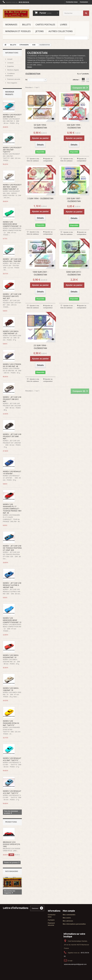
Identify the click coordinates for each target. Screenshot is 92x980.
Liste (88, 80)
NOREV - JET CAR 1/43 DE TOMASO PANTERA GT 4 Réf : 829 (12, 548)
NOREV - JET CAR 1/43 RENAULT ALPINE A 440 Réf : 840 (12, 585)
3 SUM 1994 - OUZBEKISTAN (40, 198)
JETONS (40, 31)
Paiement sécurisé (13, 79)
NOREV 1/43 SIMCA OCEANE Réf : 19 (11, 656)
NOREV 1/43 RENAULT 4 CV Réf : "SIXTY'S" (12, 759)
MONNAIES (11, 25)
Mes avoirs (67, 918)
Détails (30, 67)
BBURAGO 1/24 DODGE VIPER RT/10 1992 (11, 844)
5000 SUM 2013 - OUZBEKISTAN (74, 273)
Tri (26, 80)
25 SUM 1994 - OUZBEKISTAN (40, 347)
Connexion (84, 2)
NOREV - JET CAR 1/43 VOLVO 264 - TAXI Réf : (12, 260)
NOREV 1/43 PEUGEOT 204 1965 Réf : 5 (12, 116)
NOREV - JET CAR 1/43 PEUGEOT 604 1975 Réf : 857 (12, 296)
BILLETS (26, 25)
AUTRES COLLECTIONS (61, 31)
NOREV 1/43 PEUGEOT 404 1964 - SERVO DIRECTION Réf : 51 (12, 187)
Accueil (10, 59)
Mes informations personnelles (74, 924)
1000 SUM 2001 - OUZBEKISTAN (40, 273)
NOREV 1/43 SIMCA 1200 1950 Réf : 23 (11, 332)
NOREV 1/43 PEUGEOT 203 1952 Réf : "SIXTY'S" (12, 150)
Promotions (11, 822)
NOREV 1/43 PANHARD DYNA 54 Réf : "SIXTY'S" (11, 723)
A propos (51, 920)
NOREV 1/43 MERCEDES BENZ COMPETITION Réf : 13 (12, 224)
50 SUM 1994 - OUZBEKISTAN (40, 126)
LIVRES (64, 25)
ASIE (34, 45)
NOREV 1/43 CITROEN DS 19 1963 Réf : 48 (12, 365)
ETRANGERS (24, 45)
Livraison (10, 63)
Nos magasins (12, 83)
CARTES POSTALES (45, 25)
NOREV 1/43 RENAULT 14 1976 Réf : (12, 472)
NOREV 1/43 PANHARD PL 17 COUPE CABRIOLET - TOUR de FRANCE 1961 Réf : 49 (12, 509)
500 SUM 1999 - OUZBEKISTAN (74, 126)
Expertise (10, 66)
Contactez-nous (72, 2)
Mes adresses (68, 921)
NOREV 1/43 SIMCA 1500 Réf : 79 (11, 689)
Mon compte (69, 911)
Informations (12, 53)
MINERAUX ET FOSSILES (18, 31)
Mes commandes (69, 915)
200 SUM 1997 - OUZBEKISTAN (74, 200)
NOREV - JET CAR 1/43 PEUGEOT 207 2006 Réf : (12, 436)
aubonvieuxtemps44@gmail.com (75, 964)
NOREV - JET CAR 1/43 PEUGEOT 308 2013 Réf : (12, 399)
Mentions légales (13, 70)
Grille (83, 80)
